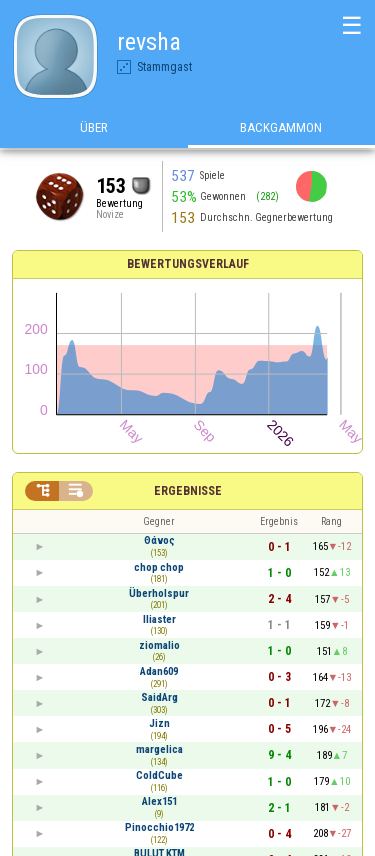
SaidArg (159, 697)
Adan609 (159, 671)
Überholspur (159, 593)
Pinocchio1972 (159, 827)
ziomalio (159, 645)
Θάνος (159, 540)
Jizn (159, 723)
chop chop (159, 567)
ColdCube (159, 775)
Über (94, 128)
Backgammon (281, 128)
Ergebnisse (188, 491)
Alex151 (159, 801)
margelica (159, 749)
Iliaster (159, 619)
